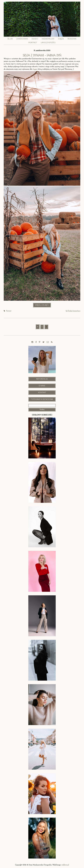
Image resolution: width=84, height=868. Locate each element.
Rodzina (72, 39)
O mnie (42, 386)
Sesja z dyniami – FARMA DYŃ (42, 55)
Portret (33, 43)
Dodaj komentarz (74, 311)
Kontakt (42, 393)
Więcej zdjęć (43, 306)
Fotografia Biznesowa (42, 399)
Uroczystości (48, 43)
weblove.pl (65, 865)
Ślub (10, 39)
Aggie (35, 69)
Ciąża (61, 39)
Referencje (42, 379)
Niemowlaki (48, 39)
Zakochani (22, 39)
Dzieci (35, 39)
